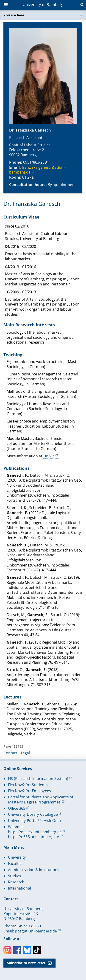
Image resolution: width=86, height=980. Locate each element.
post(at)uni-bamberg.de (36, 931)
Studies (15, 876)
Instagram (7, 950)
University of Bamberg (43, 4)
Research (16, 882)
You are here (14, 15)
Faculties (16, 863)
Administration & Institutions (34, 870)
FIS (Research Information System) (38, 779)
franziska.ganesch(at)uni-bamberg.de (37, 170)
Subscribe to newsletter (26, 963)
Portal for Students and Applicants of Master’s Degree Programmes (41, 800)
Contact (10, 753)
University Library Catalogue (33, 814)
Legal (25, 753)
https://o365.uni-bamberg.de (33, 837)
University (17, 857)
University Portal (23, 821)
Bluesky (27, 950)
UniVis (49, 456)
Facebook (17, 950)
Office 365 (17, 808)
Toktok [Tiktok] (37, 950)
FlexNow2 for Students (28, 785)
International (19, 888)
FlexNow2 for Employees (29, 791)
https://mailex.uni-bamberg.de (35, 832)
